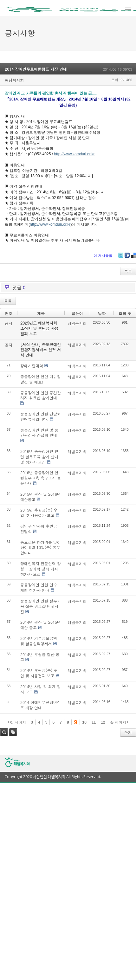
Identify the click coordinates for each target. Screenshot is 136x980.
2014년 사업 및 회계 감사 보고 (41, 689)
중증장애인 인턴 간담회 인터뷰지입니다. (41, 416)
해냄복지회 (14, 80)
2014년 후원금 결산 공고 (40, 657)
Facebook (127, 258)
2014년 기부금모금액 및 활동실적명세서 (39, 641)
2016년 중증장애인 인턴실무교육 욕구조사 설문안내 (41, 478)
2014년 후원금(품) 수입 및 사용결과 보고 (39, 673)
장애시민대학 (32, 366)
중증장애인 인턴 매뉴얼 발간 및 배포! (41, 379)
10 (84, 722)
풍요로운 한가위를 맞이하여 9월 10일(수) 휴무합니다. (41, 548)
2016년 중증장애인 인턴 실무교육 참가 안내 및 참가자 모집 (39, 457)
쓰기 (128, 732)
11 (94, 722)
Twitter (121, 258)
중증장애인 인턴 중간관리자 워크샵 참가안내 (41, 395)
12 (103, 722)
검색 (4, 732)
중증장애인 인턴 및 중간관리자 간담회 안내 (39, 433)
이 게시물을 (103, 256)
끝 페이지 (120, 722)
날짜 (102, 313)
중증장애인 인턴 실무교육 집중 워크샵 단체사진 (41, 606)
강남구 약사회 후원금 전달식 (39, 529)
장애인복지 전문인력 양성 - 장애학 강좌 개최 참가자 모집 (41, 569)
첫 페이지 (16, 722)
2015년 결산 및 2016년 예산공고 (41, 497)
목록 (128, 271)
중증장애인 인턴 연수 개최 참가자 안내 (39, 587)
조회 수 (125, 313)
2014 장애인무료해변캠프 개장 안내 (36, 69)
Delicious (133, 258)
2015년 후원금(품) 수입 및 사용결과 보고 (39, 513)
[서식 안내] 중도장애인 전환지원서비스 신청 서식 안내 (41, 350)
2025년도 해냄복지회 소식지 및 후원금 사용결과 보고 (39, 328)
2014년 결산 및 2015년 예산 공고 (41, 625)
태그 (13, 732)
